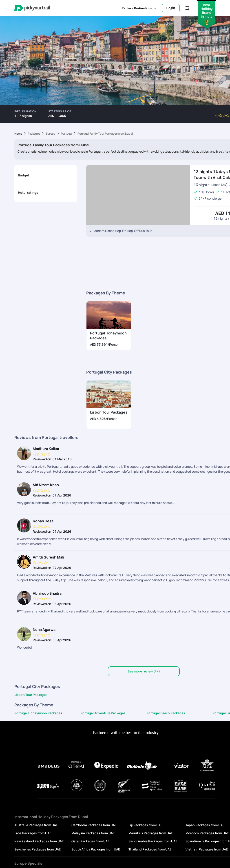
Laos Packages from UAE (33, 833)
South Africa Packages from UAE (96, 849)
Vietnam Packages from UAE (207, 849)
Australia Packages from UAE (36, 825)
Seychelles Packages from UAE (38, 849)
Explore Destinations (139, 8)
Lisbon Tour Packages (31, 695)
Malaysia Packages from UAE (93, 833)
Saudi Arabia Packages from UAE (153, 841)
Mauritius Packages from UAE (151, 833)
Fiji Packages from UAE (145, 825)
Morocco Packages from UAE (207, 833)
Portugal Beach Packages (166, 713)
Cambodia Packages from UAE (94, 825)
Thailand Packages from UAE (150, 849)
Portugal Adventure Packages (103, 713)
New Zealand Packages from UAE (39, 841)
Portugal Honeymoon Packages (38, 713)
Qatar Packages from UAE (90, 841)
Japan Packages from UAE (205, 825)
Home (18, 134)
